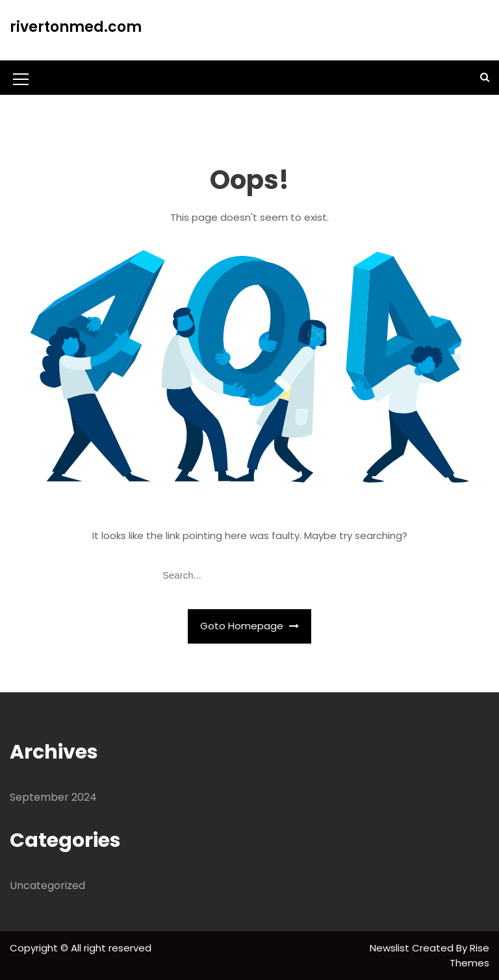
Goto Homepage (249, 626)
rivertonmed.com (76, 27)
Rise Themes (469, 955)
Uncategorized (47, 886)
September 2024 (53, 797)
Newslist (391, 948)
